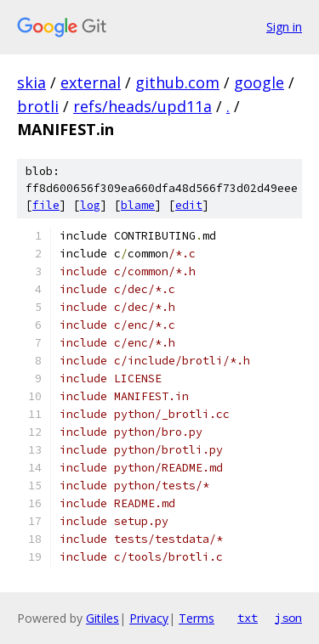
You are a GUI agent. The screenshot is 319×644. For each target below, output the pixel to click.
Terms (197, 618)
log (90, 205)
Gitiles (103, 618)
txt (248, 618)
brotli (38, 106)
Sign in (284, 27)
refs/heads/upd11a (142, 106)
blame (138, 205)
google (259, 82)
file (46, 205)
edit (189, 205)
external (91, 82)
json (288, 618)
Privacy (149, 618)
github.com (177, 82)
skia (31, 82)
